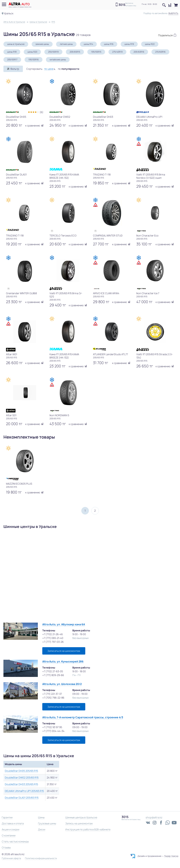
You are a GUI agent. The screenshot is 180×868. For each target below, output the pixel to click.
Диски (42, 829)
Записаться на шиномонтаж (64, 651)
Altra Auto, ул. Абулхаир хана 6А (64, 624)
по (69, 69)
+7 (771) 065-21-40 (53, 638)
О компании (9, 835)
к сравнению (34, 126)
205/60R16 (139, 52)
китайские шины (58, 60)
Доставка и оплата (13, 823)
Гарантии (7, 817)
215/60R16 (160, 52)
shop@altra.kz (154, 817)
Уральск (9, 13)
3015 (122, 5)
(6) (42, 112)
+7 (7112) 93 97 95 (52, 727)
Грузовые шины (47, 823)
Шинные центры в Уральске (81, 817)
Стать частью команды (15, 841)
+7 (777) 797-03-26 (53, 642)
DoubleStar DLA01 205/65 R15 (22, 798)
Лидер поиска (171, 856)
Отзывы (6, 847)
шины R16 (109, 44)
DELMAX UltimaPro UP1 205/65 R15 (24, 791)
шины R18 (12, 52)
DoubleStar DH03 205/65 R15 (21, 784)
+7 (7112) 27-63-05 (53, 671)
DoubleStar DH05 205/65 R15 (21, 771)
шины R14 (88, 44)
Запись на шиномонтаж (79, 823)
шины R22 (150, 44)
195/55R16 (34, 60)
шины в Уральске (16, 44)
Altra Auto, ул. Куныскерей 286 (63, 662)
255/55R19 (53, 52)
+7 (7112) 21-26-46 (53, 634)
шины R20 (32, 52)
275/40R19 (117, 52)
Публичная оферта (11, 858)
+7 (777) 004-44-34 (53, 731)
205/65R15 (75, 52)
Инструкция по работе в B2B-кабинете (88, 829)
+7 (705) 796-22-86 (53, 698)
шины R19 (129, 44)
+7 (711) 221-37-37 (52, 694)
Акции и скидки (10, 829)
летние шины (66, 44)
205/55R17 (12, 60)
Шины (41, 817)
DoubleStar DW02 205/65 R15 (22, 778)
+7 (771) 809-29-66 (53, 675)
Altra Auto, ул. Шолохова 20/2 (62, 684)
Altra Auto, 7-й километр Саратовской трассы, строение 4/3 (83, 717)
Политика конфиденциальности (41, 858)
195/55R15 (96, 52)
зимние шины (42, 44)
